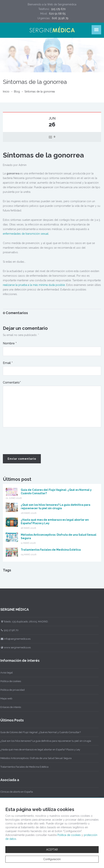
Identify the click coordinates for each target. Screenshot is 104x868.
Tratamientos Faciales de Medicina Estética (51, 550)
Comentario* (12, 382)
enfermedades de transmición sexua (25, 234)
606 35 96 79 (60, 18)
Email (8, 363)
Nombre (10, 343)
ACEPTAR (52, 850)
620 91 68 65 (57, 14)
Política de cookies (69, 835)
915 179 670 (58, 9)
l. (48, 234)
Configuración (52, 859)
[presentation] (32, 441)
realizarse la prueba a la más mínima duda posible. (34, 285)
